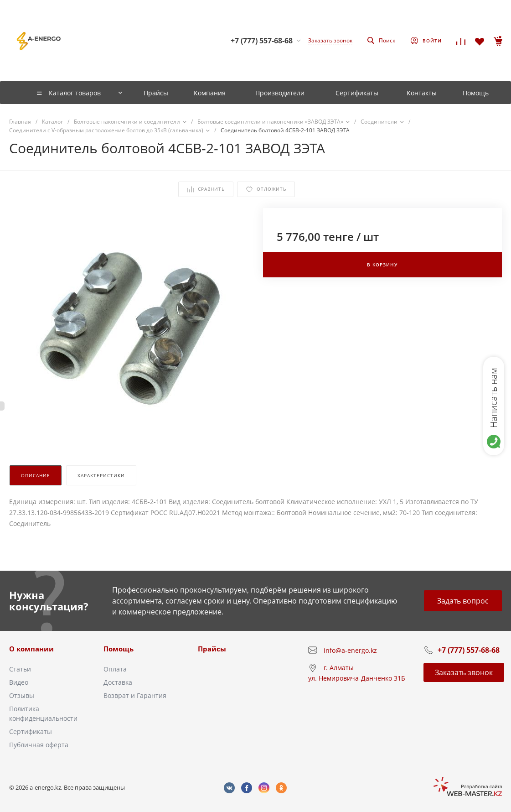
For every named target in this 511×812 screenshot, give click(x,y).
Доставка (118, 682)
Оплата (115, 669)
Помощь (119, 649)
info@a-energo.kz (350, 650)
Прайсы (212, 649)
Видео (19, 682)
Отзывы (22, 695)
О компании (31, 649)
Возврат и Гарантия (135, 695)
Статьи (20, 669)
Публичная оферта (39, 745)
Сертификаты (31, 731)
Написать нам (493, 398)
